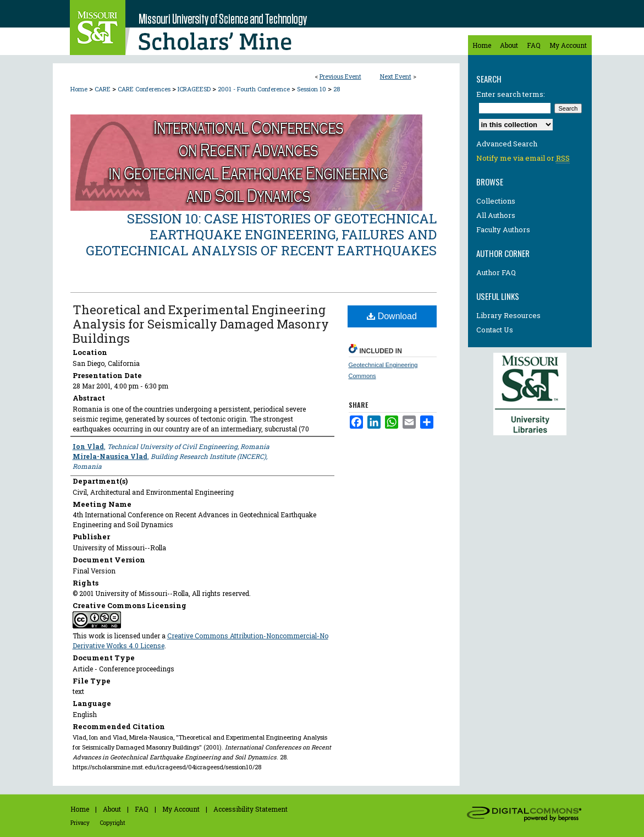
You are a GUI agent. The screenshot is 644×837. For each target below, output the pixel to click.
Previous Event (340, 76)
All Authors (496, 215)
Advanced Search (507, 144)
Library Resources (508, 315)
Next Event (396, 76)
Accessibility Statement (251, 809)
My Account (181, 809)
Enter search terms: (511, 94)
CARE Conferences (145, 89)
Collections (496, 201)
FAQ (142, 809)
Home (79, 89)
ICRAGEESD (195, 89)
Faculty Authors (503, 229)
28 (337, 89)
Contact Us (495, 330)
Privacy (80, 823)
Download (392, 316)
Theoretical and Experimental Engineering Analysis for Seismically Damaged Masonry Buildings (201, 324)
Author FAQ (496, 272)
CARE (103, 89)
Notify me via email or (523, 158)
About (112, 809)
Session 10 (312, 89)
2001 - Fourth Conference (255, 89)
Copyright (113, 823)
